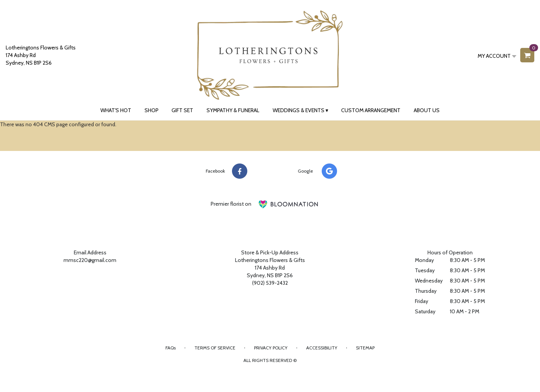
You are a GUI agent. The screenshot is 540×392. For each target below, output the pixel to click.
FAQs (171, 348)
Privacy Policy (271, 348)
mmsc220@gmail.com (90, 260)
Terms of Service (215, 348)
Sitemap (365, 348)
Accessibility (322, 348)
